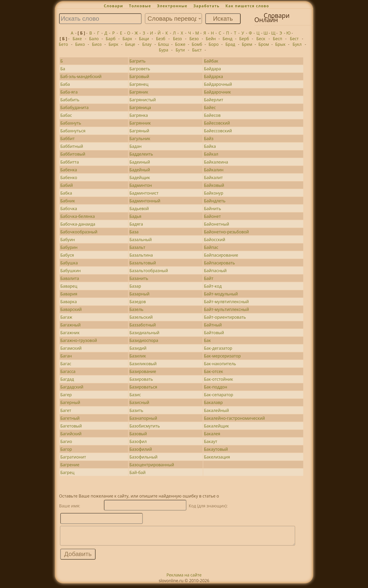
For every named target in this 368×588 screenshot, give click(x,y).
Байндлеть (215, 201)
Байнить (213, 208)
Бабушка (69, 263)
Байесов (212, 115)
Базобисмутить (145, 426)
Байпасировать (219, 263)
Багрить (138, 61)
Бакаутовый (216, 449)
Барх (127, 39)
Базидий (138, 348)
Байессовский (218, 131)
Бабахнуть (71, 123)
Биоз (97, 44)
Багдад (67, 379)
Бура (164, 50)
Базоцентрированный (152, 465)
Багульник (140, 138)
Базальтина (141, 255)
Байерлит (214, 100)
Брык (280, 44)
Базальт (138, 247)
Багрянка (139, 115)
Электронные (172, 6)
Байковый (214, 185)
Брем (247, 44)
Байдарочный (218, 84)
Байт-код (213, 286)
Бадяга (136, 224)
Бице (130, 44)
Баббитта (70, 162)
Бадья (136, 216)
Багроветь (140, 69)
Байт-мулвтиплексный (226, 302)
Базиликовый (143, 364)
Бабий (67, 185)
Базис (135, 395)
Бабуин (68, 239)
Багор (66, 449)
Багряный (139, 131)
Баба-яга (69, 92)
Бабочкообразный (79, 232)
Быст (197, 50)
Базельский (141, 317)
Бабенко (69, 177)
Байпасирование (221, 255)
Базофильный (144, 457)
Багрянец (139, 84)
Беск (261, 39)
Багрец (67, 472)
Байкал (211, 154)
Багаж (66, 317)
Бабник (68, 201)
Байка (210, 146)
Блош (163, 44)
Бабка (66, 193)
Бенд (227, 39)
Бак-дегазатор (218, 348)
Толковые (140, 6)
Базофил (138, 441)
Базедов (138, 302)
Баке (77, 39)
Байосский (215, 239)
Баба (65, 84)
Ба (63, 69)
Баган (66, 356)
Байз (209, 138)
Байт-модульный (221, 294)
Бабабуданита (74, 107)
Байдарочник (217, 92)
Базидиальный (145, 333)
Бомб (197, 44)
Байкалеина (216, 162)
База (134, 232)
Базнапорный (143, 418)
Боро (214, 44)
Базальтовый (143, 263)
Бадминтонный (145, 201)
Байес (210, 107)
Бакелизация (217, 457)
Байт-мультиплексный (226, 309)
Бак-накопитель (220, 364)
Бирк (113, 44)
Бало (94, 39)
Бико (80, 44)
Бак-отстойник (218, 379)
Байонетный (217, 224)
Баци (144, 39)
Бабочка (69, 208)
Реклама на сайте (184, 578)
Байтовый (214, 333)
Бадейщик (140, 177)
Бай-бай (138, 472)
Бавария (69, 294)
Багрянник (140, 123)
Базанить (139, 278)
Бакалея (212, 434)
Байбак (211, 61)
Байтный (213, 325)
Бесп (277, 39)
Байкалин (214, 170)
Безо (194, 39)
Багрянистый (143, 100)
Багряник (139, 92)
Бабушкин (71, 270)
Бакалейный (216, 410)
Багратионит (73, 457)
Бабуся (67, 255)
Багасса (68, 371)
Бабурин (69, 247)
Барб (111, 39)
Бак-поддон (216, 387)
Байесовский (217, 123)
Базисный (140, 402)
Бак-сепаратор (218, 395)
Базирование (143, 371)
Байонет (212, 216)
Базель (136, 309)
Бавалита (70, 278)
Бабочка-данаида (78, 224)
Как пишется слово (247, 6)
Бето (63, 44)
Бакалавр (213, 402)
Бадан (136, 146)
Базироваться (143, 387)
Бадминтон (141, 185)
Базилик (138, 356)
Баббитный (72, 146)
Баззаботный (143, 325)
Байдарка (213, 76)
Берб (244, 39)
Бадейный (140, 170)
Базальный (141, 239)
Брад (230, 44)
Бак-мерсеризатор (222, 356)
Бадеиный (140, 162)
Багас (66, 364)
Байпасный (215, 270)
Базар (135, 286)
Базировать (141, 379)
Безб (161, 39)
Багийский (71, 434)
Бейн (211, 39)
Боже (180, 44)
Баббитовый (73, 154)
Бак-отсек (214, 371)
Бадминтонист (144, 193)
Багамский (71, 348)
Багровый (139, 76)
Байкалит (213, 177)
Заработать (207, 6)
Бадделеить (141, 154)
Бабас (66, 115)
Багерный (70, 402)
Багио (66, 441)
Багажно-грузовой (79, 340)
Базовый (138, 434)
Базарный (140, 294)
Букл (297, 44)
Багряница (140, 107)
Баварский (71, 309)
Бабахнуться (73, 131)
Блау (147, 44)
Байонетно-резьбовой (226, 232)
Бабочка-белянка (78, 216)
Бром (264, 44)
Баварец (69, 286)
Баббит (67, 138)
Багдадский (72, 387)
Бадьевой (139, 208)
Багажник (70, 333)
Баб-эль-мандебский (81, 76)
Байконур (214, 193)
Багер (66, 395)
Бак (207, 340)
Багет (66, 410)
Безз (177, 39)
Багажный (71, 325)
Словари (113, 6)
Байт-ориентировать (225, 317)
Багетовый (71, 426)
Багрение (70, 465)
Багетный (70, 418)
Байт (209, 278)
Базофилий (141, 449)
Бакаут (211, 441)
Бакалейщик (217, 426)
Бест (294, 39)
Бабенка (69, 170)
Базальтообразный (149, 270)
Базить (136, 410)
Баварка (69, 302)
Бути (180, 50)
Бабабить (70, 100)
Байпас (211, 247)
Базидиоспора (144, 340)
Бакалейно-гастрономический (234, 418)
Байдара (212, 69)
